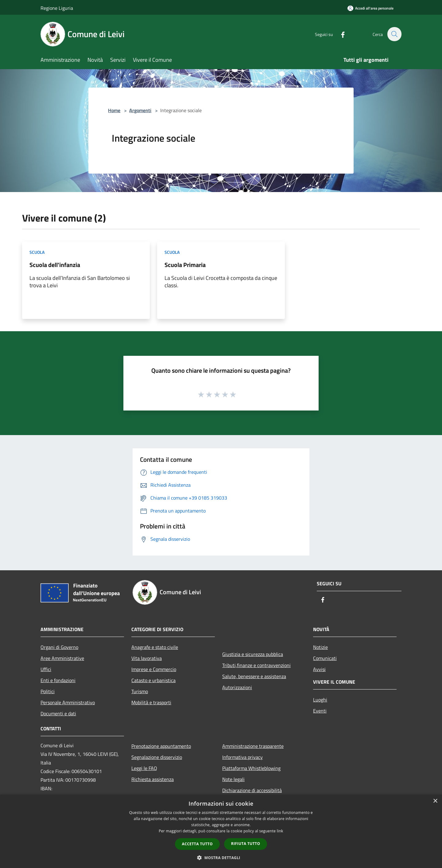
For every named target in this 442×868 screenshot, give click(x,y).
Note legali (233, 779)
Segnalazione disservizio (157, 757)
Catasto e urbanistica (153, 680)
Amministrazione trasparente (253, 746)
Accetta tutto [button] (197, 844)
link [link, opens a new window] (280, 831)
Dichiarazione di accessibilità (252, 790)
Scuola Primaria (185, 265)
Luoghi (320, 700)
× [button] (435, 801)
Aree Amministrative (62, 658)
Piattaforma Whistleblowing (251, 768)
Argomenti (140, 110)
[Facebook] (339, 34)
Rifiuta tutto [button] (246, 844)
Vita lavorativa (147, 658)
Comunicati (325, 658)
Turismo (140, 691)
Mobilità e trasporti (151, 702)
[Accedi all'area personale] (370, 8)
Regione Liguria (57, 8)
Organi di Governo (59, 647)
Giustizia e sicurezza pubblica (253, 654)
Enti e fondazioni (58, 680)
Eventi (320, 711)
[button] (221, 858)
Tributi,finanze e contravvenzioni (256, 665)
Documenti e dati (58, 713)
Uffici (46, 669)
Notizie (320, 647)
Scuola (37, 252)
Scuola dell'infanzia (55, 265)
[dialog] (221, 831)
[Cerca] (394, 34)
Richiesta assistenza (153, 779)
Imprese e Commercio (154, 669)
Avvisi (319, 669)
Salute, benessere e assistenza (254, 676)
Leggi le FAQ (144, 768)
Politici (48, 691)
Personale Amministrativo (68, 702)
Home (114, 110)
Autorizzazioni (237, 687)
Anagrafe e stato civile (155, 647)
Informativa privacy (242, 757)
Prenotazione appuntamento (161, 746)
